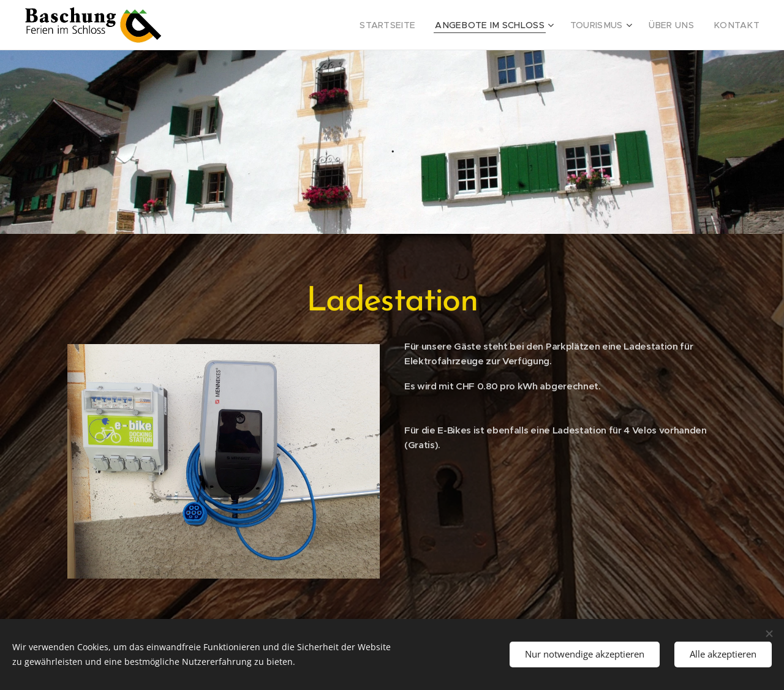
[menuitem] (418, 25)
